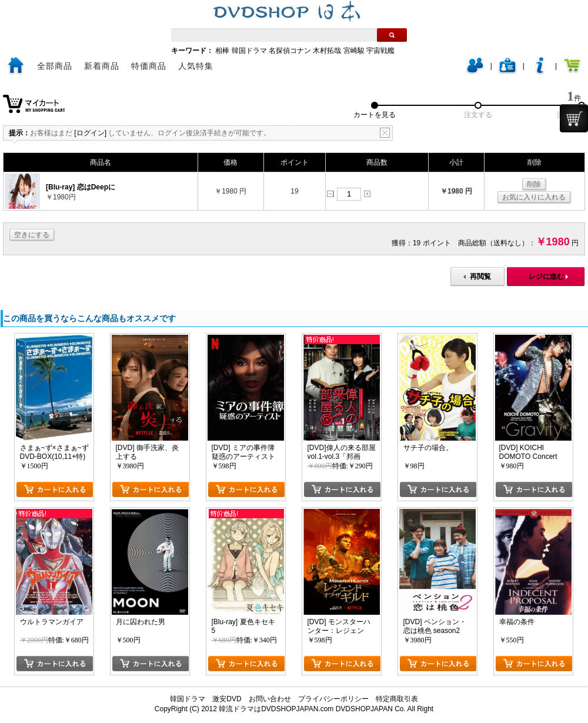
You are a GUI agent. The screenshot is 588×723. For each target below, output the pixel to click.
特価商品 (149, 66)
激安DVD (227, 699)
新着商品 (102, 66)
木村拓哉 (327, 51)
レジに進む (546, 276)
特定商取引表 (397, 699)
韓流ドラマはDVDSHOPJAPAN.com (276, 709)
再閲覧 (480, 276)
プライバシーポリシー (333, 699)
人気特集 (196, 66)
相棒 (222, 51)
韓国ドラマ (249, 51)
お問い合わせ (270, 699)
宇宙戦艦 (380, 51)
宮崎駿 (354, 51)
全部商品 (55, 66)
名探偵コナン (290, 51)
